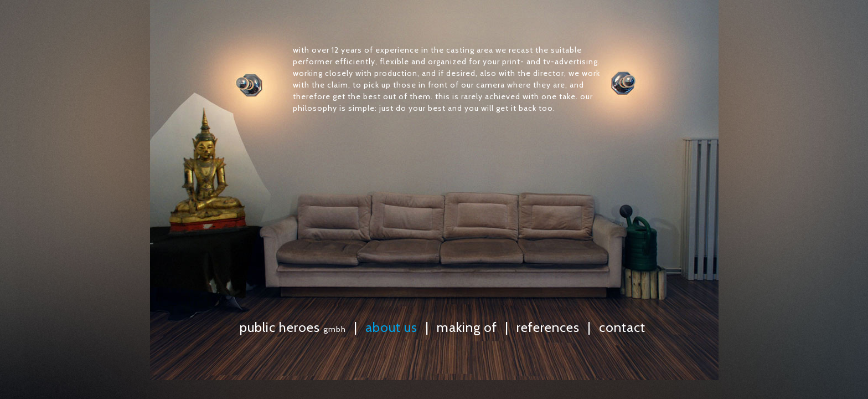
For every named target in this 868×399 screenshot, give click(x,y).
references (548, 327)
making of (467, 327)
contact (622, 327)
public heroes (293, 327)
